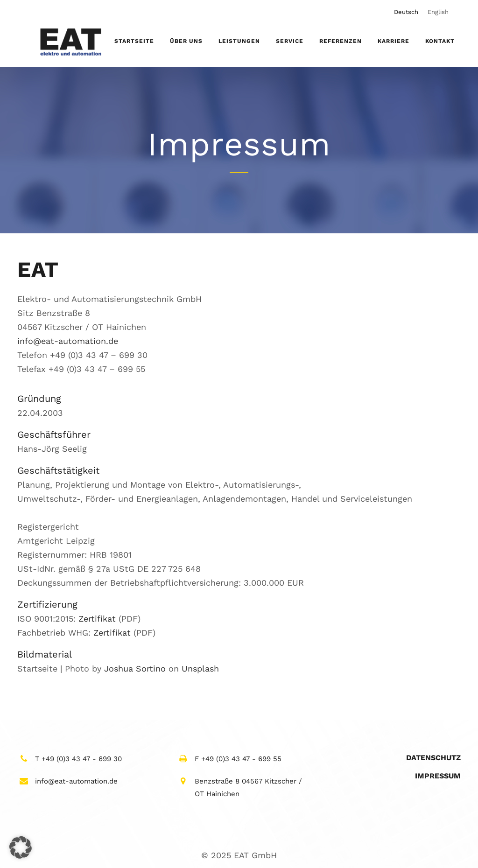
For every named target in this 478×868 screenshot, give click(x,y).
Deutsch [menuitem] (406, 12)
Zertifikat (97, 619)
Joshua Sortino (135, 668)
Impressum (438, 776)
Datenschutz (433, 758)
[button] (21, 847)
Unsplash (200, 668)
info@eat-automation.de (68, 341)
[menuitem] (406, 12)
